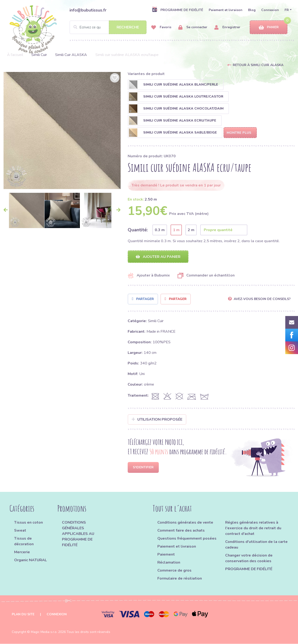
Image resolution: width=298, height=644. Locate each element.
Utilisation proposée (157, 419)
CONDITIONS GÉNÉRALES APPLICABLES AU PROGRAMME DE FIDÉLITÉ (78, 534)
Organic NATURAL (31, 560)
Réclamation (169, 563)
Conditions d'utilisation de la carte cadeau (256, 545)
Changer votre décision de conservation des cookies (249, 558)
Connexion (270, 10)
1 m (176, 230)
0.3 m (160, 230)
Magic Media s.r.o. (44, 632)
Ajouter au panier (158, 257)
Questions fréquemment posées (187, 539)
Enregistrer (227, 27)
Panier (269, 27)
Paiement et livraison (226, 10)
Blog (252, 10)
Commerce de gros (174, 571)
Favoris (161, 27)
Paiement (166, 555)
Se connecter (193, 27)
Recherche (128, 27)
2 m (191, 230)
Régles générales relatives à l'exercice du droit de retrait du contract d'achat (253, 528)
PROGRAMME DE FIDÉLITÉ (178, 10)
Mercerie (22, 552)
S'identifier (143, 468)
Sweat (20, 531)
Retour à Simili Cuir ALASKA (258, 65)
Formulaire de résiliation (180, 579)
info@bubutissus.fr (88, 10)
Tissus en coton (29, 523)
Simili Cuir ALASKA (71, 55)
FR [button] (287, 10)
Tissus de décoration (24, 541)
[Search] (108, 27)
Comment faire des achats (181, 531)
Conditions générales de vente (185, 523)
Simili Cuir (39, 55)
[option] (62, 130)
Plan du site (23, 614)
